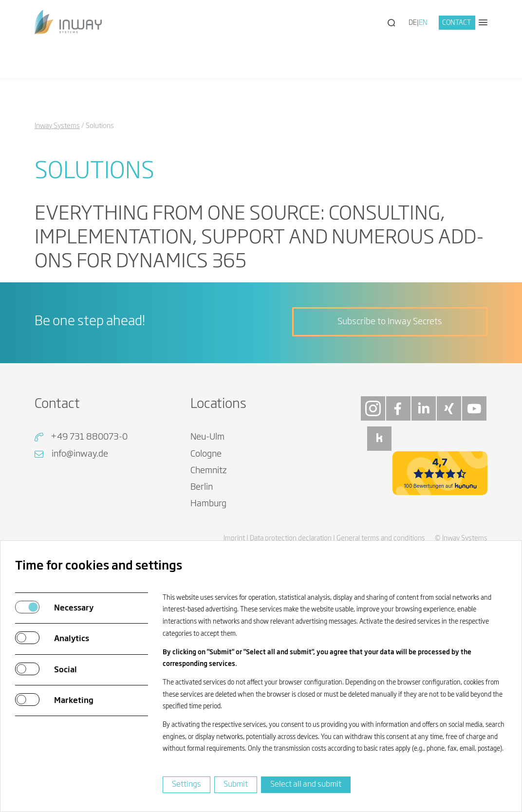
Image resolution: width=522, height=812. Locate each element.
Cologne (206, 454)
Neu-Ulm (207, 437)
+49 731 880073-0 (89, 437)
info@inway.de (80, 454)
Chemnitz (209, 471)
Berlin (202, 487)
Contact (457, 23)
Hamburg (208, 504)
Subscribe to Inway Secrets (390, 322)
